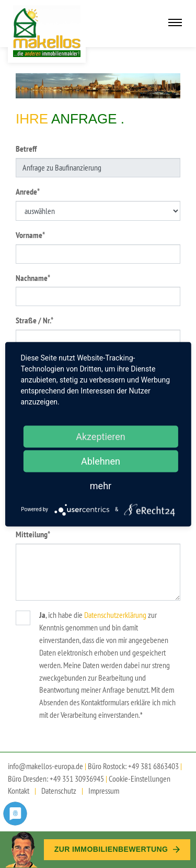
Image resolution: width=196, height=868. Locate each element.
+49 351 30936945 (77, 779)
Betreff (26, 149)
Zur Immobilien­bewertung (117, 849)
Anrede (28, 191)
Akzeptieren (101, 436)
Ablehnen (101, 461)
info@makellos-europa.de (45, 766)
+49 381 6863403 (153, 766)
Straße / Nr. (34, 320)
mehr (101, 485)
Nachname (33, 278)
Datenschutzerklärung (115, 615)
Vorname (30, 235)
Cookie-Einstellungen (140, 779)
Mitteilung (33, 534)
